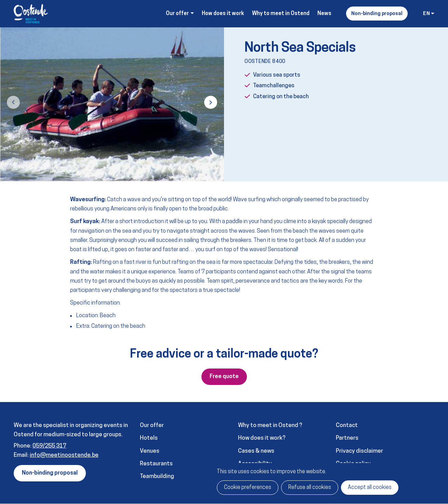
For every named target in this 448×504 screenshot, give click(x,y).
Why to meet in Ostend (281, 14)
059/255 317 (49, 446)
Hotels (149, 438)
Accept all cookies (370, 488)
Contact (347, 425)
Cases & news (256, 451)
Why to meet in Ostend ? (270, 425)
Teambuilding (157, 476)
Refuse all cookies (310, 488)
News (324, 14)
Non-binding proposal (377, 14)
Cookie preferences (248, 488)
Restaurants (156, 464)
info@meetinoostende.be (64, 455)
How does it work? (262, 438)
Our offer (152, 425)
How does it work (223, 14)
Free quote (224, 377)
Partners (347, 438)
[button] (13, 102)
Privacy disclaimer (359, 451)
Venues (150, 451)
